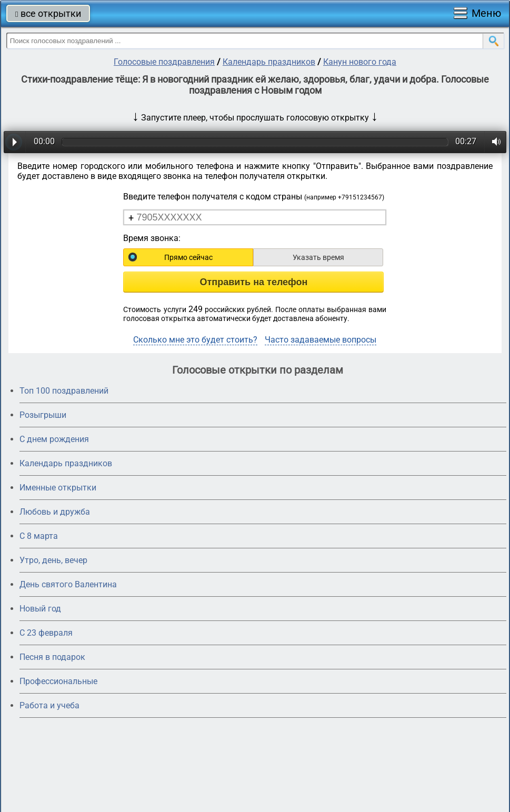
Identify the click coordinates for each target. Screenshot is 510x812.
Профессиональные (58, 681)
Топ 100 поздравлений (64, 391)
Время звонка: (152, 238)
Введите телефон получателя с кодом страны (254, 197)
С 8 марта (39, 536)
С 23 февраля (46, 633)
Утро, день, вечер (53, 560)
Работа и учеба (49, 705)
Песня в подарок (52, 657)
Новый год (40, 609)
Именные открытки (58, 488)
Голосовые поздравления (164, 62)
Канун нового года (360, 62)
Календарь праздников (269, 62)
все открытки (48, 13)
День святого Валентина (68, 584)
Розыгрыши (43, 415)
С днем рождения (54, 439)
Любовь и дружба (55, 512)
